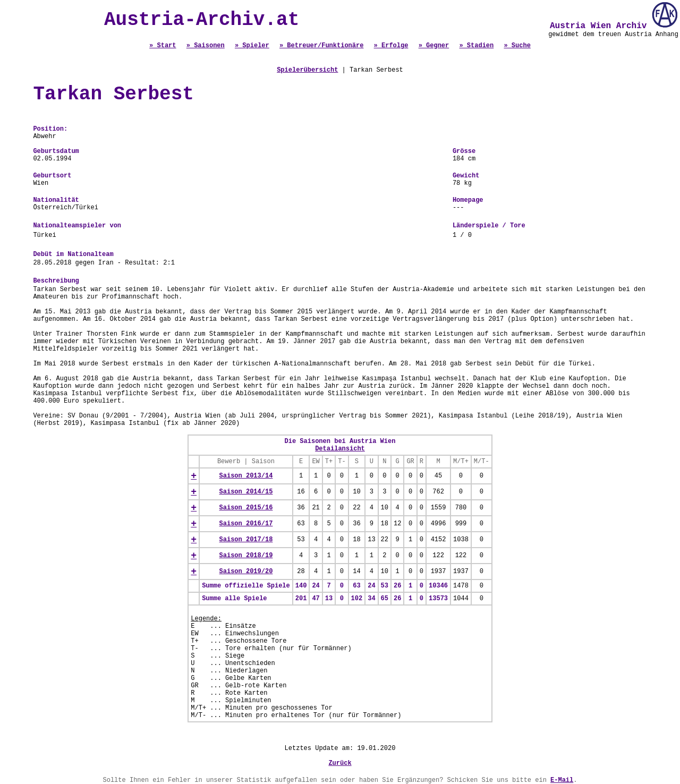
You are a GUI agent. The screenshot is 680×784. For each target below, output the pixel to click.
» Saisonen (206, 46)
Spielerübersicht (307, 70)
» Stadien (476, 46)
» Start (163, 46)
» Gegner (434, 46)
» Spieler (252, 46)
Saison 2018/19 (246, 556)
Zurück (340, 763)
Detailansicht (340, 449)
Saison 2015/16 (246, 508)
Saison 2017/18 (246, 540)
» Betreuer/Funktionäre (321, 46)
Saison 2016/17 (246, 524)
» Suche (517, 46)
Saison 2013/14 (246, 476)
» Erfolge (391, 46)
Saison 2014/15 (246, 492)
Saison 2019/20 (246, 572)
